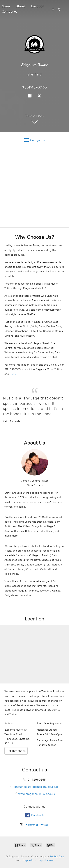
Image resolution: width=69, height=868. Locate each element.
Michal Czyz (57, 857)
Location (38, 6)
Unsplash (27, 860)
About (21, 6)
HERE (13, 374)
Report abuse (46, 860)
